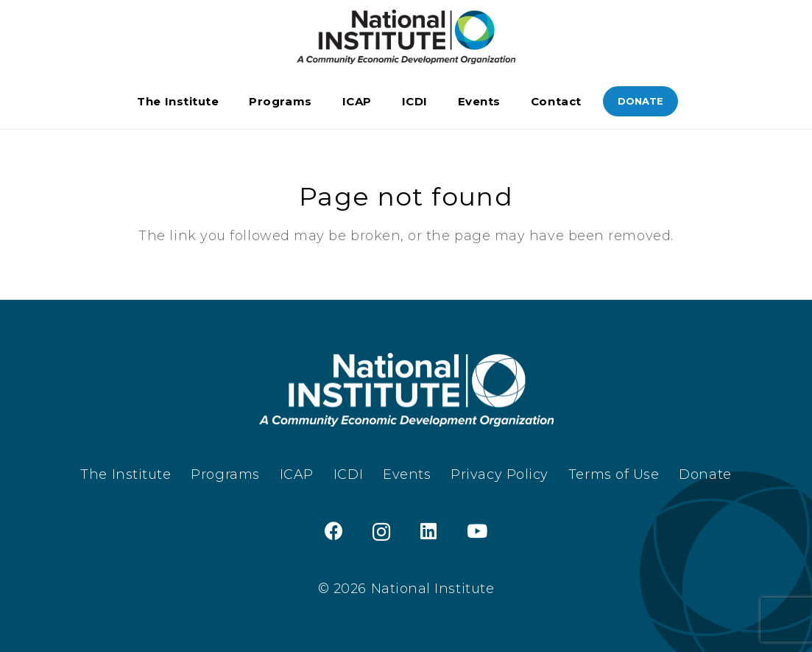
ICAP (297, 474)
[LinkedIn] (429, 531)
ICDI (348, 474)
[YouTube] (477, 531)
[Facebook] (334, 531)
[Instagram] (382, 532)
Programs (225, 474)
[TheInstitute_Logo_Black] (406, 37)
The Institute (126, 474)
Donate (705, 474)
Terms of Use (614, 474)
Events (407, 474)
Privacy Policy (499, 474)
